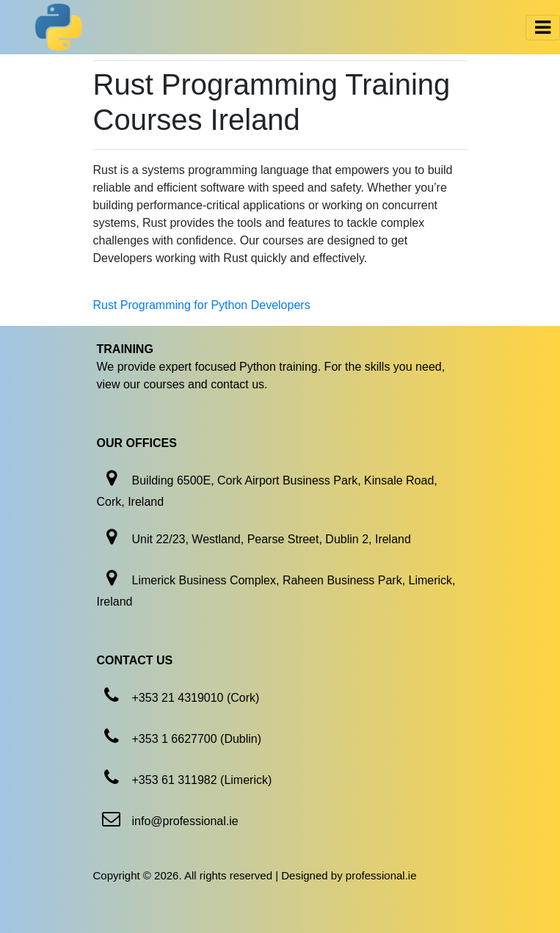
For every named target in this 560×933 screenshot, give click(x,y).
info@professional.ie (185, 821)
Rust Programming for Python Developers (202, 305)
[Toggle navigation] (543, 28)
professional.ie (381, 875)
